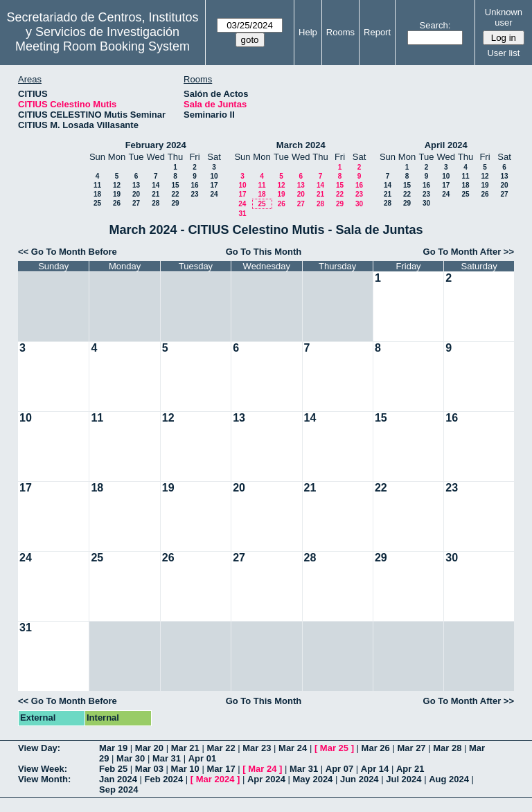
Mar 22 (221, 748)
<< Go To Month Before (68, 252)
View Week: (43, 769)
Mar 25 (334, 748)
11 (97, 185)
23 (194, 194)
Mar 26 (376, 748)
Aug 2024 (449, 779)
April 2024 (446, 145)
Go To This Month (264, 252)
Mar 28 (447, 748)
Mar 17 (221, 769)
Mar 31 (167, 758)
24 (214, 194)
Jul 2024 (404, 779)
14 (156, 185)
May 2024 (313, 779)
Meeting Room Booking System (103, 46)
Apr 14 (375, 769)
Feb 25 (113, 769)
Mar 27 (411, 748)
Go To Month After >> (469, 252)
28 (156, 203)
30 (359, 204)
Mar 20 (149, 748)
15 (175, 185)
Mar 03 (149, 769)
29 (175, 203)
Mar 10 (185, 769)
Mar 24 (293, 748)
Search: (435, 25)
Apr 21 (410, 769)
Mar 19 (113, 748)
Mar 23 (257, 748)
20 (136, 194)
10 (214, 176)
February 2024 (156, 145)
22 (175, 194)
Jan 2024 (118, 779)
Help (308, 32)
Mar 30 (131, 758)
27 (136, 203)
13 (136, 185)
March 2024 (301, 145)
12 (117, 185)
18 (97, 194)
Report (377, 32)
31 (242, 214)
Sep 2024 (118, 790)
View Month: (44, 779)
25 (97, 203)
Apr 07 (339, 769)
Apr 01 (202, 758)
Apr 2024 (266, 779)
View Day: (39, 748)
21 (156, 194)
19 (117, 194)
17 (214, 185)
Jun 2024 (360, 779)
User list (503, 53)
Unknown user (504, 17)
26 (117, 203)
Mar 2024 (215, 779)
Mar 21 (185, 748)
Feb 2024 (164, 779)
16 (194, 185)
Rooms (340, 32)
